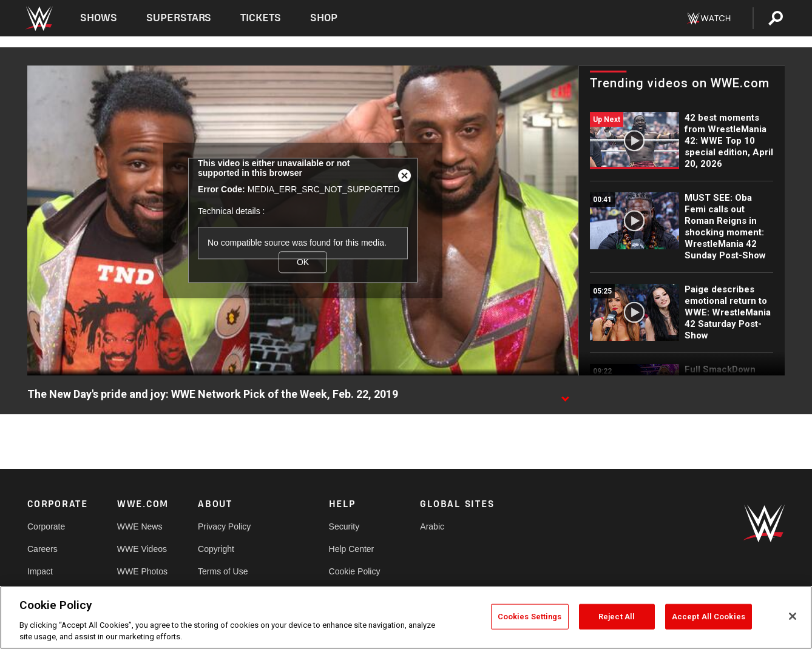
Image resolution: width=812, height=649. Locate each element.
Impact (40, 571)
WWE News (140, 526)
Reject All (617, 617)
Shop (324, 18)
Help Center (352, 549)
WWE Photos (142, 571)
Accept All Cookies (709, 617)
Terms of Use (223, 571)
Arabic (432, 526)
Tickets (261, 18)
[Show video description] (565, 395)
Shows (99, 18)
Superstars (179, 18)
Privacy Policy (224, 526)
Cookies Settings (530, 617)
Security (344, 526)
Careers (42, 549)
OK (303, 262)
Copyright (216, 549)
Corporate (46, 526)
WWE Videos (142, 549)
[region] (406, 617)
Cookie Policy (355, 571)
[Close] (793, 616)
